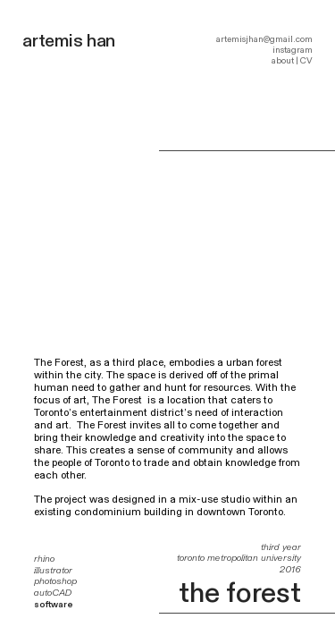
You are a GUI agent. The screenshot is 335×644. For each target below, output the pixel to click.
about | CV (292, 61)
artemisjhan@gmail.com (264, 39)
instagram (293, 50)
